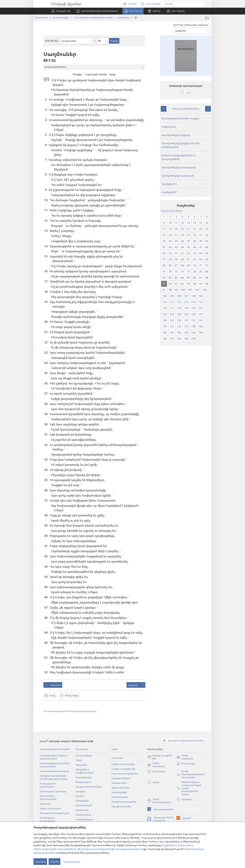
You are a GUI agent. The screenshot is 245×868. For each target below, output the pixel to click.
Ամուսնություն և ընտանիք (53, 791)
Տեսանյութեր (82, 810)
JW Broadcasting (84, 805)
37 (46, 500)
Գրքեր (79, 760)
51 (46, 657)
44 (46, 577)
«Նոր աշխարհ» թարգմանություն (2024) (93, 18)
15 (46, 256)
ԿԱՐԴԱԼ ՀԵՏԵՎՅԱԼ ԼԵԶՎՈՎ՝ (191, 25)
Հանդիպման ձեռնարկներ (89, 787)
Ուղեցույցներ (82, 801)
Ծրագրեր (80, 791)
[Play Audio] (207, 18)
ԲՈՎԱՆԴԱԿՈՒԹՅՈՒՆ (186, 109)
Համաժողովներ (119, 792)
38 (46, 515)
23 (46, 352)
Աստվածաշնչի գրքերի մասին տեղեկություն (181, 145)
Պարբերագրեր (83, 782)
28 (46, 404)
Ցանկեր (80, 796)
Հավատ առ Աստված (50, 808)
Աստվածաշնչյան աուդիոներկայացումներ (88, 821)
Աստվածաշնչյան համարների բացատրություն (55, 765)
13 (46, 231)
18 (46, 292)
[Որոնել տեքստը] (184, 4)
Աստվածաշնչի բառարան (178, 176)
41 (46, 546)
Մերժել (54, 862)
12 (46, 221)
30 (46, 424)
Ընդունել (40, 862)
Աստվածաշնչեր (61, 18)
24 (46, 363)
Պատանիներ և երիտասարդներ (48, 797)
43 (46, 566)
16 (46, 271)
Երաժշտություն (83, 815)
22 (46, 342)
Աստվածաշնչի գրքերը (176, 135)
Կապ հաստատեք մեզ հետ (125, 774)
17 (46, 281)
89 (47, 79)
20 (46, 322)
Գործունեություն (120, 797)
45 (46, 587)
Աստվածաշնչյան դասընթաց (54, 771)
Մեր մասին (117, 758)
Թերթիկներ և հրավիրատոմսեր (85, 771)
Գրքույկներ (81, 765)
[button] (97, 11)
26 (46, 383)
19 (46, 302)
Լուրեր (115, 749)
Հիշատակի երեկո (120, 788)
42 (46, 556)
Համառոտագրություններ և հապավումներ (178, 157)
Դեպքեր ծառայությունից (124, 802)
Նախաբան (169, 127)
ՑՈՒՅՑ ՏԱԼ (52, 41)
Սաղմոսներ (124, 18)
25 (46, 373)
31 (46, 434)
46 (46, 597)
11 (46, 210)
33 (46, 459)
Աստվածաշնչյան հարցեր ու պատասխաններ (54, 757)
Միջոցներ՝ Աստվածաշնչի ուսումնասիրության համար (54, 777)
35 (46, 480)
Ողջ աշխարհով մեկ (121, 806)
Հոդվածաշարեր (84, 777)
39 (46, 525)
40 (46, 536)
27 (46, 393)
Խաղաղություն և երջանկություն (48, 785)
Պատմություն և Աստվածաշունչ (47, 819)
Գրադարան (41, 18)
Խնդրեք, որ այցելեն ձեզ (123, 769)
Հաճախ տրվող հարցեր (123, 764)
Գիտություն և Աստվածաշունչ (54, 813)
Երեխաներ (45, 804)
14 (46, 246)
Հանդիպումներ (119, 783)
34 (46, 470)
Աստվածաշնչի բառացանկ (179, 167)
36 (46, 490)
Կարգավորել (71, 862)
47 (46, 607)
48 (46, 618)
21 (46, 332)
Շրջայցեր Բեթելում (121, 778)
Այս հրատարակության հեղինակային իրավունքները (70, 711)
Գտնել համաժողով (156, 765)
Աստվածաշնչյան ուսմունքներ (55, 749)
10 (46, 200)
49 (46, 632)
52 (46, 672)
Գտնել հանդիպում (185, 757)
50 (46, 643)
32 (46, 445)
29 (46, 414)
